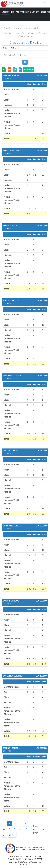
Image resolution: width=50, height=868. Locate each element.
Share (29, 69)
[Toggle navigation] (45, 4)
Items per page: (36, 829)
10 (26, 829)
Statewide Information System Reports (26, 12)
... (4, 835)
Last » (12, 835)
